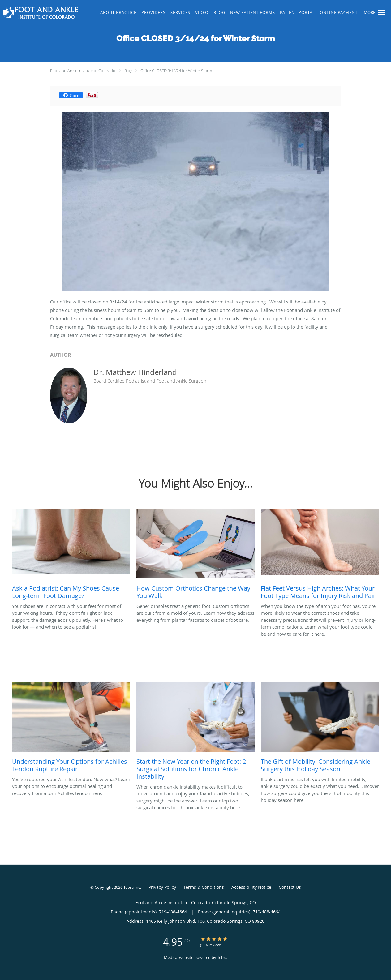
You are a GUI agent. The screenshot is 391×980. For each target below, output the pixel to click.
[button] (381, 12)
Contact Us (290, 887)
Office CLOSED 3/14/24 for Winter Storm (176, 71)
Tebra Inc (132, 887)
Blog (128, 71)
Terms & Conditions (204, 887)
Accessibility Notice (251, 887)
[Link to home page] (40, 13)
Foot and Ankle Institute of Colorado (83, 71)
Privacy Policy (162, 887)
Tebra (222, 957)
